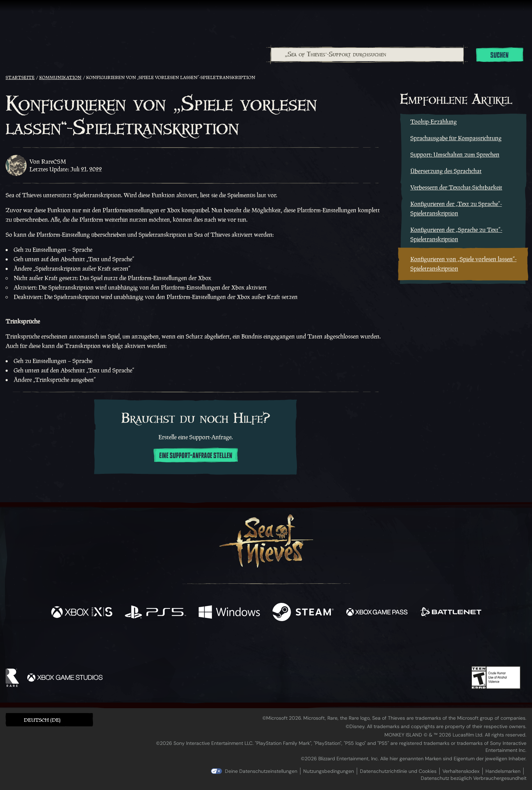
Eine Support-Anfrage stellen (196, 456)
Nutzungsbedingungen (329, 771)
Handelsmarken (503, 771)
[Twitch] (234, 646)
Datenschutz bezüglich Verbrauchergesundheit (474, 778)
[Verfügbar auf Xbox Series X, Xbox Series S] (82, 613)
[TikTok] (314, 646)
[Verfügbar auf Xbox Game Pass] (377, 613)
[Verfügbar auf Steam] (303, 613)
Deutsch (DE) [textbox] (42, 720)
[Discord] (294, 647)
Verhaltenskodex (461, 771)
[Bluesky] (333, 647)
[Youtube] (264, 646)
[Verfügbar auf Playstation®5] (155, 613)
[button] (49, 720)
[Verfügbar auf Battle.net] (451, 613)
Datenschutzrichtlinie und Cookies (398, 771)
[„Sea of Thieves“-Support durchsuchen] (367, 55)
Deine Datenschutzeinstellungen (261, 771)
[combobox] (367, 55)
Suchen (499, 55)
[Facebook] (196, 645)
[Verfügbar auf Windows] (229, 613)
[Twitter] (214, 646)
